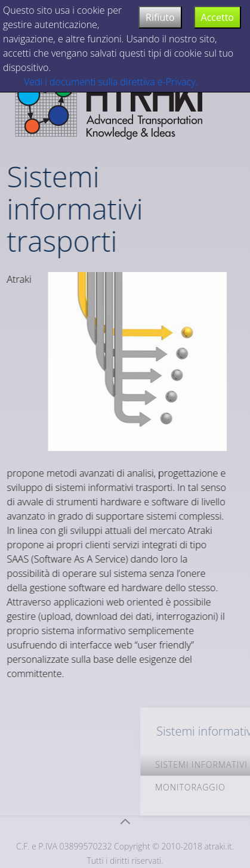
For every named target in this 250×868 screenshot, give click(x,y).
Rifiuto (160, 17)
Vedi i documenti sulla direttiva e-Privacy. (111, 82)
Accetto (217, 17)
